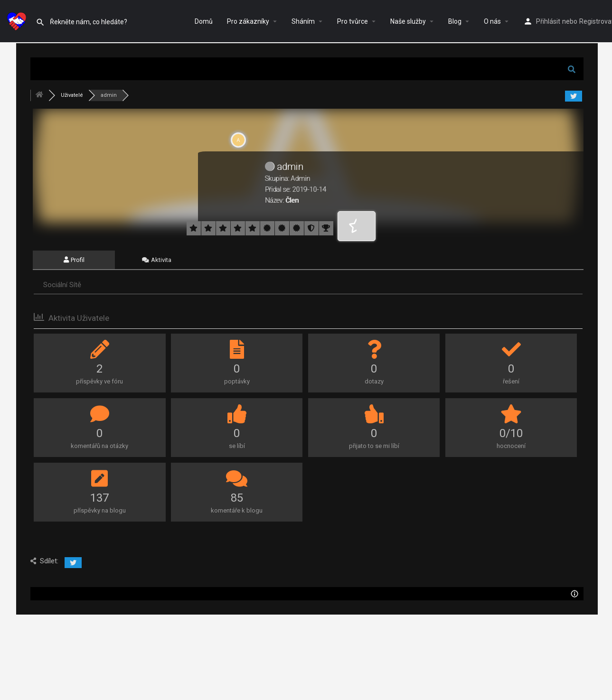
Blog (455, 21)
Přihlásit (548, 21)
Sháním (303, 21)
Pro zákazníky (248, 21)
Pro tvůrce (353, 21)
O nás (492, 21)
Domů (204, 21)
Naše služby (408, 21)
